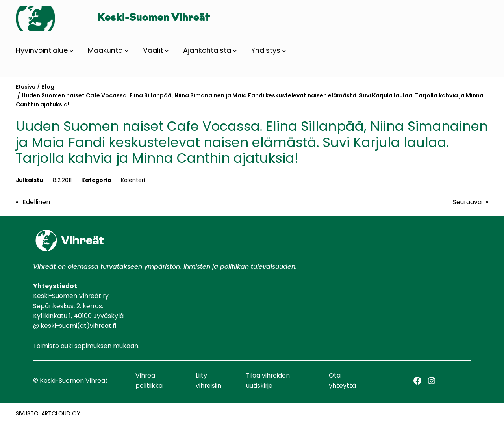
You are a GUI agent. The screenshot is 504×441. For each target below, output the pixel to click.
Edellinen (36, 202)
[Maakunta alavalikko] (127, 50)
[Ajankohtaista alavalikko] (235, 50)
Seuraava (467, 202)
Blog (48, 87)
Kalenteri (133, 180)
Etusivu (26, 87)
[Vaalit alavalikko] (167, 50)
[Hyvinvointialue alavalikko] (71, 50)
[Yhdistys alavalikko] (284, 50)
